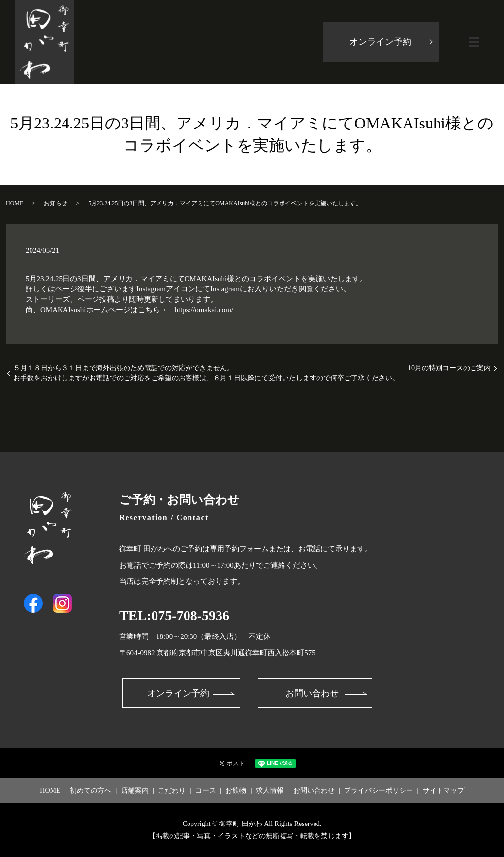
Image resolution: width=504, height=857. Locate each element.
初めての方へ (91, 790)
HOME (15, 203)
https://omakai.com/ (204, 310)
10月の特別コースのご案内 (449, 368)
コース (206, 790)
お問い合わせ (312, 693)
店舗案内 (135, 790)
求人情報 (270, 790)
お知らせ (56, 203)
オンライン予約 (380, 42)
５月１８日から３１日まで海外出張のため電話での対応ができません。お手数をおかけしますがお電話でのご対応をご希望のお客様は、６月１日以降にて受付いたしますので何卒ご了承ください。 (206, 373)
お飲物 (236, 790)
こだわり (172, 790)
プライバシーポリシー (378, 790)
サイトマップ (443, 790)
